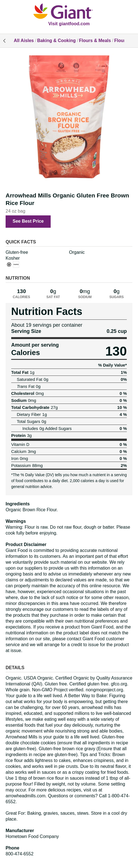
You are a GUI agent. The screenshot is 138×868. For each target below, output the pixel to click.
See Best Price (28, 221)
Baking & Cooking (57, 41)
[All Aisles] (69, 12)
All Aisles (24, 41)
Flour (120, 41)
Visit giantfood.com (69, 24)
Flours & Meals (95, 41)
